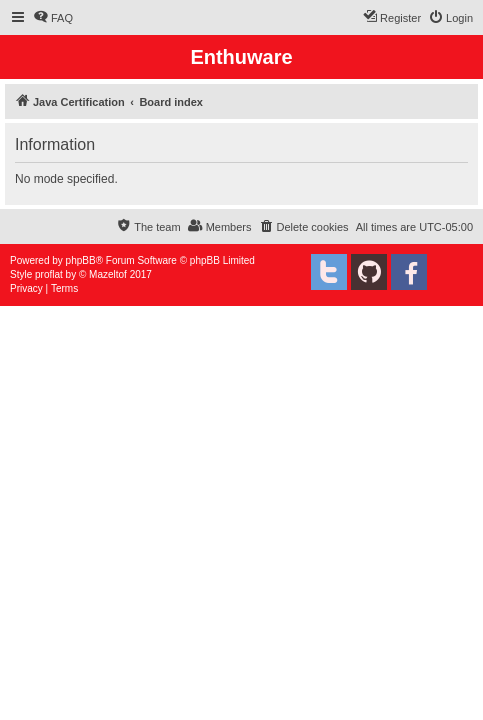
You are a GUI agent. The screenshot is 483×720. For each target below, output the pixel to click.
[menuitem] (53, 18)
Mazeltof (108, 274)
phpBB (81, 260)
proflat (49, 274)
